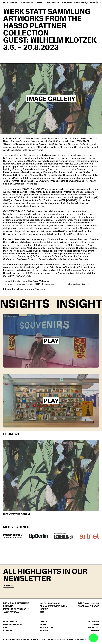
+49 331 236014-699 (50, 603)
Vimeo (96, 625)
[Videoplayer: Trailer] (51, 341)
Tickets (44, 631)
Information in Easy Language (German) (24, 289)
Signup (9, 586)
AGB (5, 628)
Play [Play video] (51, 341)
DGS (94, 3)
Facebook (93, 628)
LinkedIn (94, 631)
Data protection (12, 625)
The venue (52, 3)
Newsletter (47, 628)
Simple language (75, 3)
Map (42, 612)
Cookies (8, 631)
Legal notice (10, 622)
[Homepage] (10, 3)
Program (27, 3)
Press (43, 625)
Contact (45, 622)
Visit (39, 3)
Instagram (93, 622)
